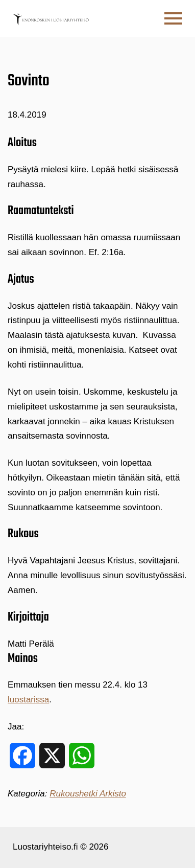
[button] (173, 19)
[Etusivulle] (51, 18)
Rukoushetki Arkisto (88, 794)
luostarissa (28, 700)
